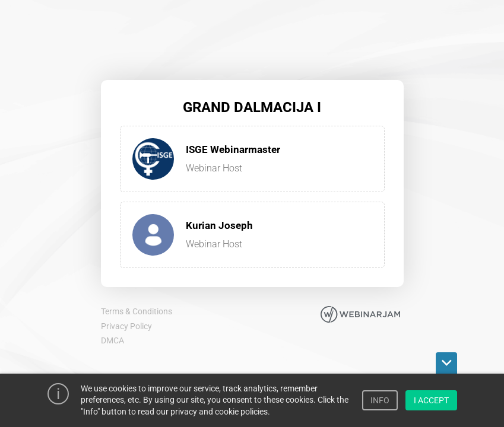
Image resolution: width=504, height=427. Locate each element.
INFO (380, 400)
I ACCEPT (431, 400)
